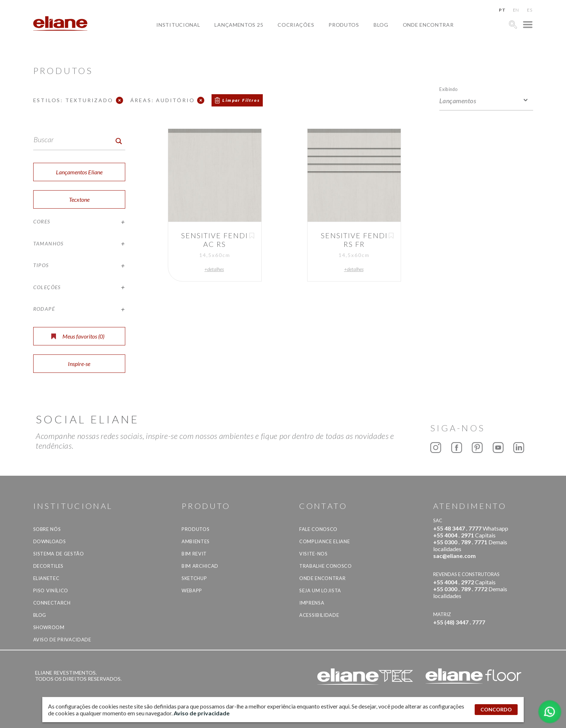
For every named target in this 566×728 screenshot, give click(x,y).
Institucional (178, 25)
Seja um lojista (320, 590)
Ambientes (196, 541)
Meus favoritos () (78, 336)
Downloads (50, 541)
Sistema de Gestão (59, 554)
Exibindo (449, 89)
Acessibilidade (319, 615)
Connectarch (52, 603)
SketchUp (194, 578)
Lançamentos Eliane (79, 172)
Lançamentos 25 (239, 25)
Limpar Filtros (241, 100)
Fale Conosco (318, 529)
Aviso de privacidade (62, 640)
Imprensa (312, 603)
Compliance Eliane (325, 541)
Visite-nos (314, 554)
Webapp (192, 590)
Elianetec (46, 578)
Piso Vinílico (51, 590)
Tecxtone (79, 199)
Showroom (49, 627)
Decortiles (49, 566)
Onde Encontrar (428, 25)
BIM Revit (194, 554)
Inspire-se (79, 364)
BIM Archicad (200, 566)
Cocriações (296, 25)
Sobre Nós (47, 529)
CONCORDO (496, 709)
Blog (381, 25)
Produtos (344, 25)
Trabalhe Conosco (325, 566)
